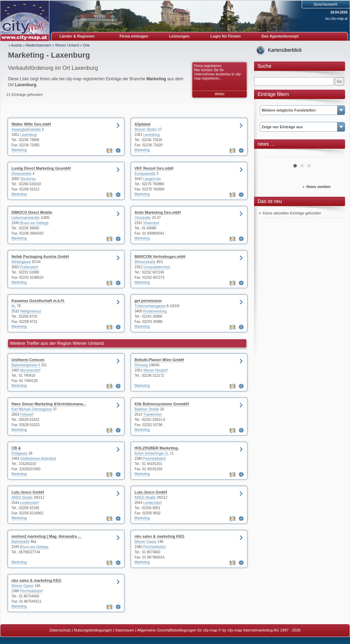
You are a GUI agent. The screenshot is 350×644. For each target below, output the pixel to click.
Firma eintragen (134, 36)
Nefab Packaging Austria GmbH (40, 256)
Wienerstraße (145, 262)
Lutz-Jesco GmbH (28, 492)
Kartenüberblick (285, 50)
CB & (16, 448)
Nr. (14, 306)
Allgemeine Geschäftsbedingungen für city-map (177, 630)
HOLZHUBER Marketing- (157, 448)
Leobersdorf (29, 503)
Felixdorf (27, 414)
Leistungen (180, 36)
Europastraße (145, 174)
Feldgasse (19, 453)
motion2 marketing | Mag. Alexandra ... (46, 536)
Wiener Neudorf (155, 370)
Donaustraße (22, 174)
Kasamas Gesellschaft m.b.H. (38, 301)
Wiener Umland (67, 45)
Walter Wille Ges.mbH (31, 124)
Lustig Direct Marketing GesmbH (41, 168)
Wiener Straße (146, 129)
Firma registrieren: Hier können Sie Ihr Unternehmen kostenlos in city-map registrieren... (218, 72)
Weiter (220, 94)
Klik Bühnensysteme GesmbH (162, 404)
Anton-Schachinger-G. (152, 453)
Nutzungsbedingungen (93, 630)
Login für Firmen (225, 36)
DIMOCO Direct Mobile (32, 212)
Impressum (125, 630)
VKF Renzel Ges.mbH (154, 168)
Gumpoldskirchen (157, 267)
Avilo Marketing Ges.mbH (158, 212)
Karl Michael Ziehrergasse (32, 409)
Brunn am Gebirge (34, 223)
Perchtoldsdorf (154, 459)
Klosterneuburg (155, 311)
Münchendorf (30, 370)
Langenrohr (152, 179)
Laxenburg (28, 135)
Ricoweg (141, 365)
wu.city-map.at (336, 19)
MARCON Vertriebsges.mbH (160, 256)
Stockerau (28, 179)
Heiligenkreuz (31, 311)
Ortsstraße (143, 218)
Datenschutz (60, 630)
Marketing (19, 150)
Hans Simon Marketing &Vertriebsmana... (49, 404)
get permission (148, 301)
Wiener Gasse (145, 542)
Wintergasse (21, 262)
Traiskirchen (153, 414)
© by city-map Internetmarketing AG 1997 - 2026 (260, 630)
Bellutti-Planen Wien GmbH (159, 360)
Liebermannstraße (26, 218)
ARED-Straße (22, 498)
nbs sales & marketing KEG (160, 536)
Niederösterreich (38, 45)
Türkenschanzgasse (150, 306)
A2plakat (143, 124)
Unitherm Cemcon (28, 360)
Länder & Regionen (77, 36)
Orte (86, 45)
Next (335, 154)
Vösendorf (151, 223)
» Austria (15, 45)
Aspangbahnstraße (26, 129)
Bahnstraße (21, 542)
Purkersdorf (29, 267)
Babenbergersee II (26, 365)
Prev (268, 154)
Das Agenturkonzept (280, 36)
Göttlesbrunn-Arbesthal (38, 459)
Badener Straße (147, 409)
